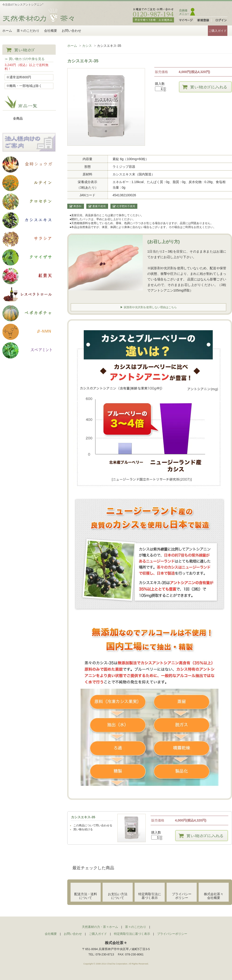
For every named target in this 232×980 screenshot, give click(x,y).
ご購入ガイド (218, 31)
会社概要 (51, 31)
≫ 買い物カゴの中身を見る (25, 59)
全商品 (18, 118)
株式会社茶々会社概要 (214, 894)
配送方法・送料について (86, 894)
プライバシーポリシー (182, 894)
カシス (87, 46)
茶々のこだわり (28, 31)
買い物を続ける (83, 828)
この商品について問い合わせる (93, 824)
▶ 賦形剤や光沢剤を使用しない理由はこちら (148, 307)
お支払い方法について (118, 894)
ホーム (7, 31)
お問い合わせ (71, 31)
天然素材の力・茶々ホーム (100, 925)
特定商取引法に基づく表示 (150, 894)
